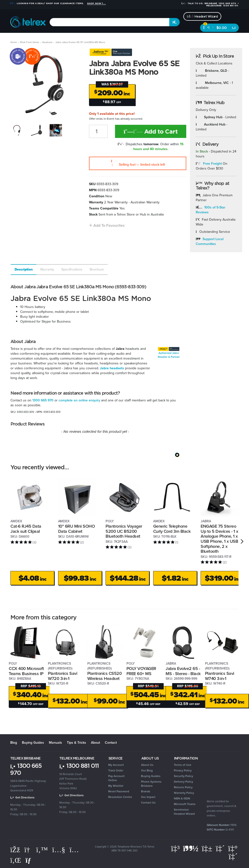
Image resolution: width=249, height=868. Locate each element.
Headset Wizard (202, 16)
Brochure (97, 269)
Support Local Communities (210, 241)
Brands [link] (146, 791)
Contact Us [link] (148, 803)
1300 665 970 (43, 400)
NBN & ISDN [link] (182, 798)
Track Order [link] (116, 770)
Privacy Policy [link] (183, 770)
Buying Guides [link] (151, 776)
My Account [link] (116, 765)
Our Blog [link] (147, 770)
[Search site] (175, 22)
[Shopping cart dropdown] (234, 28)
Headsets (43, 39)
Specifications (72, 269)
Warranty (47, 269)
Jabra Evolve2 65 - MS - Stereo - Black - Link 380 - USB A (183, 674)
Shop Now (96, 3)
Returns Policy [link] (183, 787)
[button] (107, 225)
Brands (212, 39)
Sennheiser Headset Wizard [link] (184, 812)
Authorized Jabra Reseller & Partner (169, 355)
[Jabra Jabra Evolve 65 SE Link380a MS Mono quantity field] (98, 131)
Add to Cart (151, 131)
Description (24, 269)
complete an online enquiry (79, 400)
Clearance (194, 39)
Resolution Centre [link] (120, 797)
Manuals (55, 743)
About (95, 743)
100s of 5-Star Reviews (211, 210)
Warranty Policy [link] (184, 793)
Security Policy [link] (183, 776)
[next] (242, 541)
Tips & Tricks (76, 743)
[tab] (23, 270)
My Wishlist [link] (116, 786)
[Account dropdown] (231, 40)
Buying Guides (33, 743)
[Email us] (29, 860)
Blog (14, 743)
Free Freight (212, 164)
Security (148, 39)
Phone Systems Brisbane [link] (151, 784)
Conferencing (66, 39)
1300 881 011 (79, 766)
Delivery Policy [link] (183, 782)
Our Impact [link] (148, 797)
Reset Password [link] (119, 791)
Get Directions (22, 797)
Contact (111, 743)
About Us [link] (147, 765)
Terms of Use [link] (183, 765)
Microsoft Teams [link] (185, 804)
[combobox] (110, 22)
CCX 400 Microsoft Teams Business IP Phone (26, 674)
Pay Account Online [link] (116, 778)
